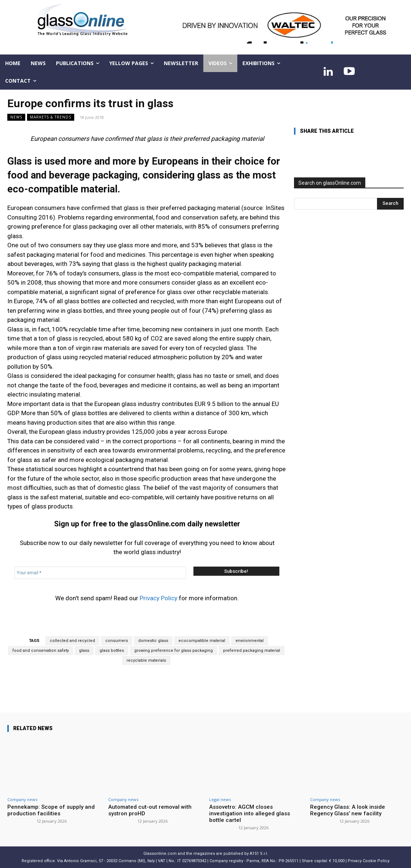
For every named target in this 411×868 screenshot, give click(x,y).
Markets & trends (51, 117)
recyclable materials (146, 660)
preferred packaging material (252, 651)
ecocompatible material (202, 641)
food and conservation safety (41, 651)
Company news (22, 799)
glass (84, 651)
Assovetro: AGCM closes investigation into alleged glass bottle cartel (250, 813)
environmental (250, 641)
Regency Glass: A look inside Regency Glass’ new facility (348, 810)
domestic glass (153, 641)
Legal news (220, 799)
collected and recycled (72, 641)
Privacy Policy (159, 598)
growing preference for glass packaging (174, 651)
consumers (117, 641)
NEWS (16, 117)
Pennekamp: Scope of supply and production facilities (51, 810)
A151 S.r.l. (259, 854)
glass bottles (112, 651)
